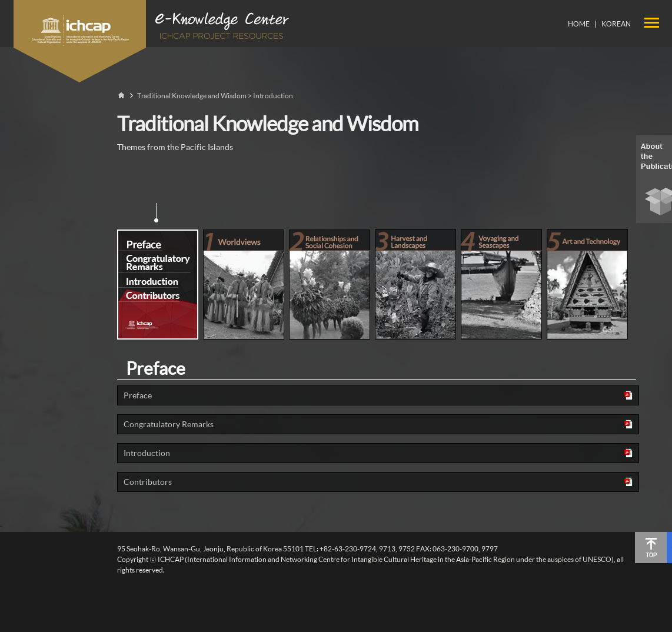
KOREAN (616, 24)
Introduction (147, 453)
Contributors (148, 482)
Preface (138, 395)
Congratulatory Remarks (169, 424)
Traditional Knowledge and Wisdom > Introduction (215, 96)
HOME (579, 24)
